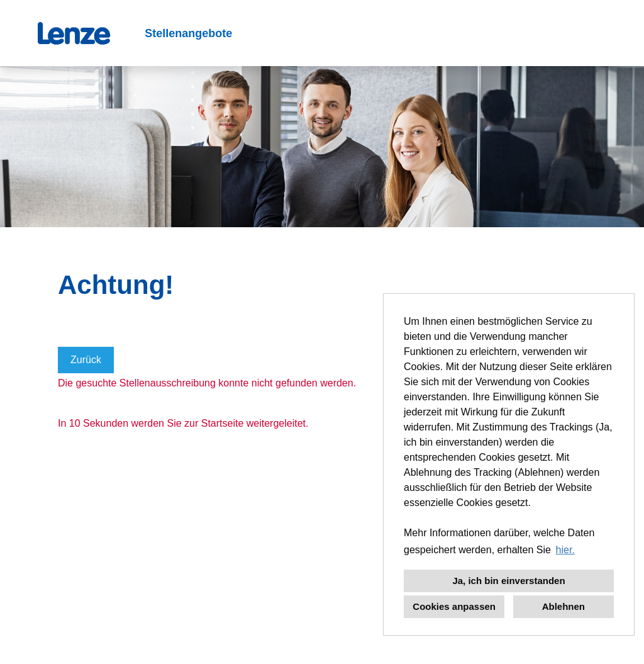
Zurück (86, 360)
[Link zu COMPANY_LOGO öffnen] (74, 33)
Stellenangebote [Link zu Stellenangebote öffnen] (188, 33)
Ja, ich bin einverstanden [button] (508, 581)
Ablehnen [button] (563, 606)
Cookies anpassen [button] (454, 606)
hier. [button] (565, 550)
